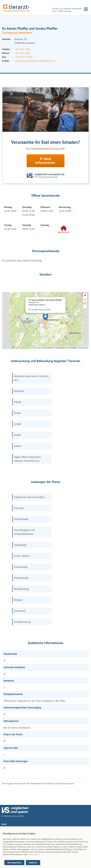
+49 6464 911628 (23, 57)
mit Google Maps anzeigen (39, 310)
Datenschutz (34, 854)
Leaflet (37, 348)
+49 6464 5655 (22, 49)
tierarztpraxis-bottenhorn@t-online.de (35, 61)
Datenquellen (83, 348)
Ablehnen (33, 863)
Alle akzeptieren (14, 863)
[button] (45, 317)
